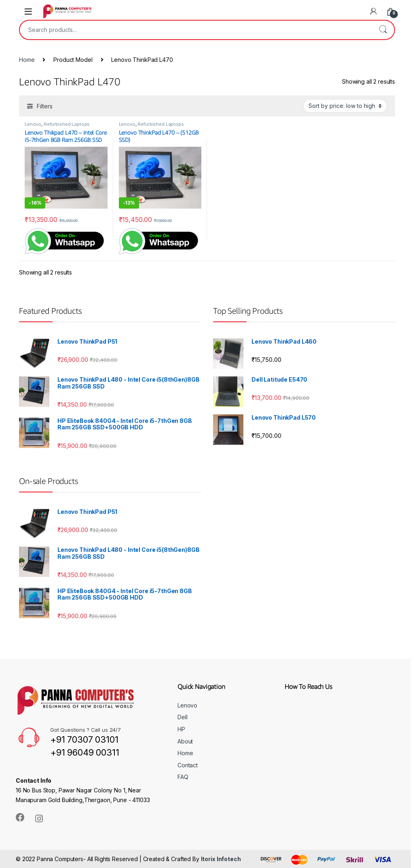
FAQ (183, 777)
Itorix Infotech (221, 859)
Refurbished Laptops (67, 124)
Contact (188, 765)
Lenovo (33, 124)
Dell (182, 717)
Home (27, 60)
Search (383, 30)
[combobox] (196, 30)
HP (181, 729)
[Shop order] (345, 106)
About (185, 741)
